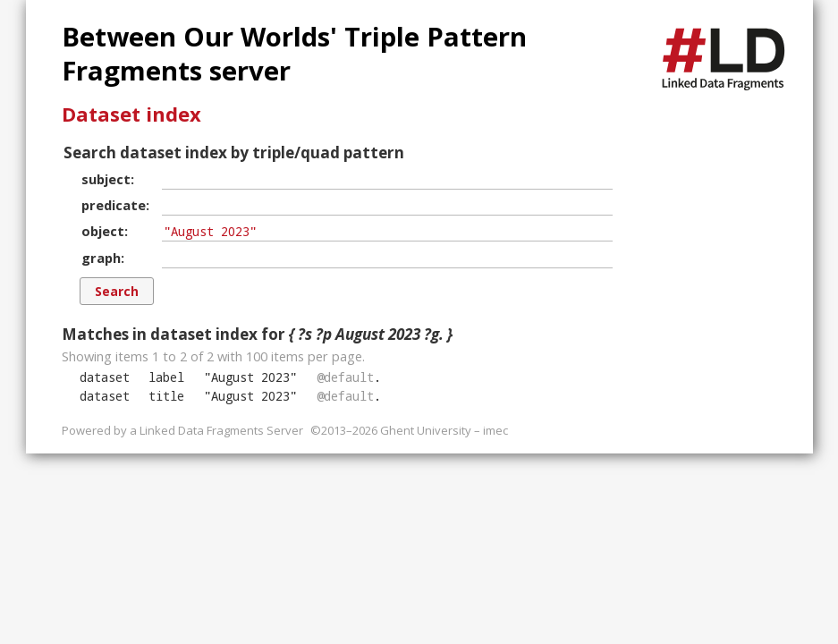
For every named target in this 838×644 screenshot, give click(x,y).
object (103, 231)
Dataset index (131, 114)
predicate (114, 205)
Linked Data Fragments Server (221, 430)
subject (106, 179)
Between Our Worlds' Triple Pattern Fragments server (294, 54)
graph (101, 258)
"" (250, 377)
